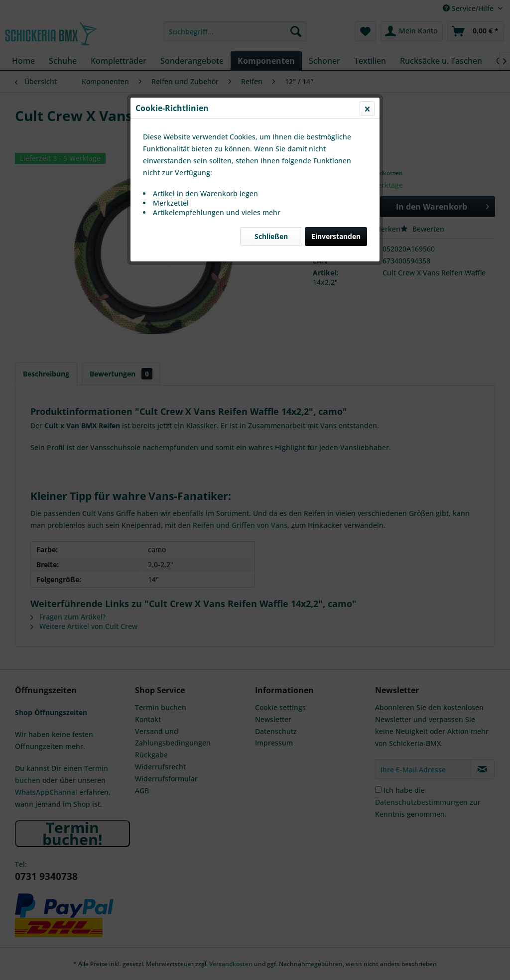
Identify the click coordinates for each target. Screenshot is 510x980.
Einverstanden (336, 236)
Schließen (271, 236)
